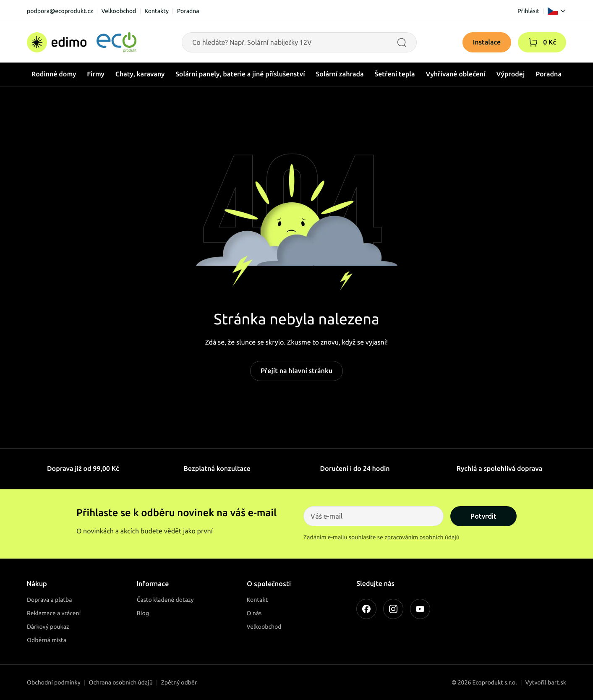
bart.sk (557, 682)
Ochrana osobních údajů (121, 682)
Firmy (96, 74)
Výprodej (511, 74)
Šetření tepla (395, 74)
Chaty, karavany (140, 74)
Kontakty (157, 11)
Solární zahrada (340, 74)
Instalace (487, 42)
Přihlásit (528, 11)
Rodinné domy (54, 74)
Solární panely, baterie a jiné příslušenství (240, 74)
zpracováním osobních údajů (422, 537)
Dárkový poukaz (48, 627)
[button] (533, 42)
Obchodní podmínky (54, 682)
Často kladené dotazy (165, 600)
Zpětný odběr (179, 682)
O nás (254, 613)
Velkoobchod (119, 11)
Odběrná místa (47, 640)
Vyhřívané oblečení (456, 74)
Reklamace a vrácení (54, 613)
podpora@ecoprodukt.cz (60, 11)
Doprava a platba (50, 600)
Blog (143, 613)
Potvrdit (483, 516)
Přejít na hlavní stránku (296, 371)
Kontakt (257, 600)
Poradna (188, 11)
